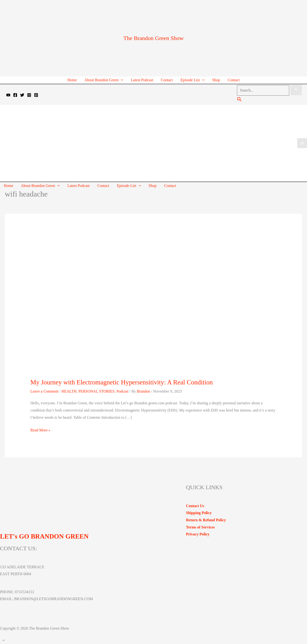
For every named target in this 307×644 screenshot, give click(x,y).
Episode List (192, 80)
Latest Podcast (142, 80)
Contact (167, 80)
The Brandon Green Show (153, 38)
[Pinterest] (36, 95)
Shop (216, 80)
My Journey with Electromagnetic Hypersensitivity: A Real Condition (122, 382)
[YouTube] (8, 95)
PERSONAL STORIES (97, 391)
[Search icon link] (239, 100)
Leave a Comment (44, 391)
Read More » (41, 430)
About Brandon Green (104, 80)
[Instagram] (29, 95)
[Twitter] (22, 95)
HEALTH (69, 391)
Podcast (123, 391)
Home (72, 80)
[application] (121, 80)
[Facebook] (15, 95)
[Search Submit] (296, 90)
